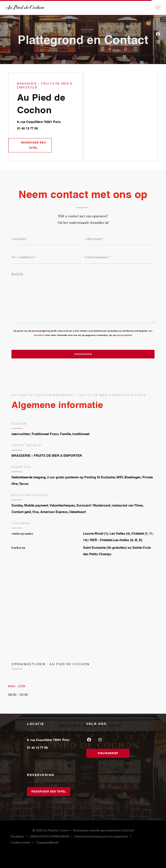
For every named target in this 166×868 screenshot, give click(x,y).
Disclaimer (20, 837)
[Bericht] (83, 296)
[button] (158, 8)
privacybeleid (124, 335)
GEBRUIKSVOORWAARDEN (52, 837)
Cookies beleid (23, 843)
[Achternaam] (120, 239)
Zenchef (128, 830)
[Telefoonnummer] (120, 257)
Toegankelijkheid (47, 843)
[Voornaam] (46, 239)
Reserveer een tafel (33, 145)
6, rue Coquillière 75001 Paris (50, 121)
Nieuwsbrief (108, 753)
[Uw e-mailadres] (46, 257)
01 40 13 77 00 (27, 128)
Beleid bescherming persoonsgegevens (104, 837)
